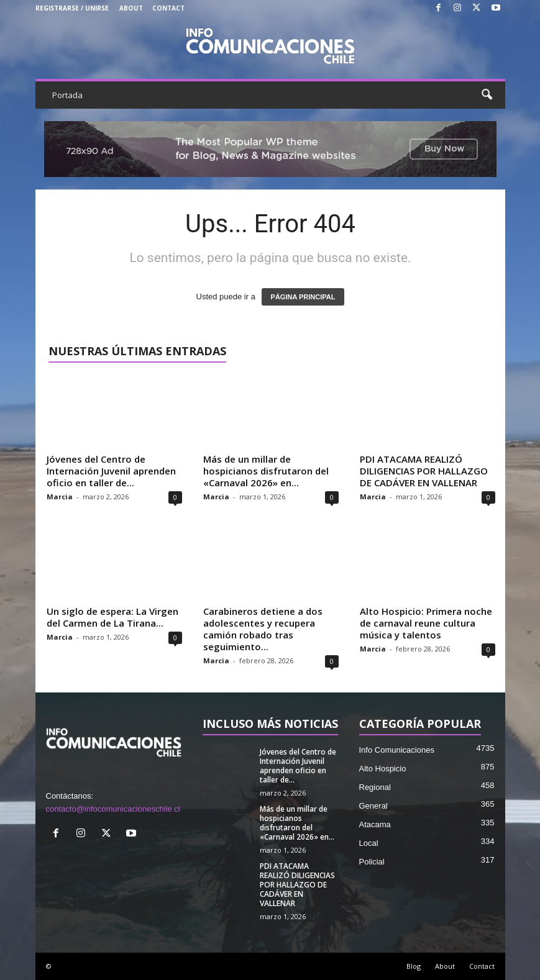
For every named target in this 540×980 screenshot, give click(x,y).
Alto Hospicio (383, 769)
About (131, 8)
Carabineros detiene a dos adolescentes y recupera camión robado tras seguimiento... (263, 629)
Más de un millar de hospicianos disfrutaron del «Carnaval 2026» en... (266, 471)
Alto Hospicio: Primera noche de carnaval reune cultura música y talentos (426, 623)
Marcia (60, 497)
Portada (67, 95)
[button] (487, 95)
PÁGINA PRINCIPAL (303, 297)
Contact (168, 8)
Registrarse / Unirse (72, 8)
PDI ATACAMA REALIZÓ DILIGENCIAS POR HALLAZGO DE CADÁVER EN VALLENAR (424, 471)
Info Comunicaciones (397, 750)
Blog (414, 966)
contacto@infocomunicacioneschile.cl (113, 809)
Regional (375, 787)
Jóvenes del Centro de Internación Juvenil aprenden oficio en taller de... (111, 471)
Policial (372, 862)
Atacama (375, 824)
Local (369, 843)
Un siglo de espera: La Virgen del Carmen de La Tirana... (112, 617)
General (373, 806)
